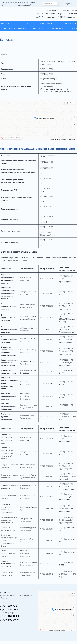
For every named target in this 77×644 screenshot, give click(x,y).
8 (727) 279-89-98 (46, 74)
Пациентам (69, 23)
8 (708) (67, 17)
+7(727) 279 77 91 (46, 69)
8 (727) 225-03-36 (46, 240)
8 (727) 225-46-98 (46, 206)
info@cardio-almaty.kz (48, 79)
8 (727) (46, 14)
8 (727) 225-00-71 (46, 217)
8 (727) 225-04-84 (46, 196)
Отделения (45, 23)
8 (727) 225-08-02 (46, 178)
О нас (24, 23)
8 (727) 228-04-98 (46, 227)
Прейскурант (38, 28)
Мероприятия (55, 28)
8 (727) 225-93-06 (46, 168)
